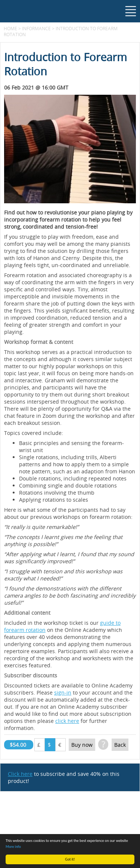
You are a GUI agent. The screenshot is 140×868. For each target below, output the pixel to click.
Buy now (82, 745)
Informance (36, 28)
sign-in (63, 692)
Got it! (70, 859)
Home (10, 28)
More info (13, 847)
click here (67, 721)
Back (120, 745)
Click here (20, 774)
